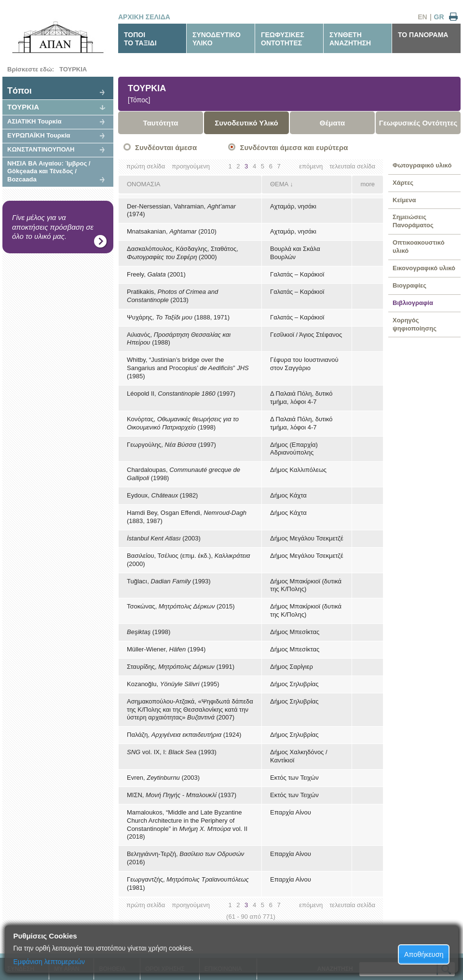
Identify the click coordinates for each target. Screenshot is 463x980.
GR (439, 17)
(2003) (164, 538)
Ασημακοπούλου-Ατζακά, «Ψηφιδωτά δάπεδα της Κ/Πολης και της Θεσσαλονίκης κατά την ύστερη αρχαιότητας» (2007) (190, 710)
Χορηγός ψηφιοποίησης (415, 324)
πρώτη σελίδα (146, 166)
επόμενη (311, 166)
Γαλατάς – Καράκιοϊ (297, 274)
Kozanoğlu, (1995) (173, 684)
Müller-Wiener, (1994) (166, 649)
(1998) (149, 632)
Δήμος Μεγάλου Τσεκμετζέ (307, 538)
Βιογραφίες (409, 285)
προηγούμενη (191, 166)
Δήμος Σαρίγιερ (292, 667)
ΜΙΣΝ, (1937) (182, 795)
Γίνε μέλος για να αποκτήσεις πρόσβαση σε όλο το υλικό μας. (53, 227)
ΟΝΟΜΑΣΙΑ (143, 184)
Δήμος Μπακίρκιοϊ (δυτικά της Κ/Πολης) (306, 585)
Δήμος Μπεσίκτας (295, 632)
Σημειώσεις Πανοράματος (413, 221)
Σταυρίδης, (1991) (181, 667)
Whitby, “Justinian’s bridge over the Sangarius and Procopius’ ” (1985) (188, 368)
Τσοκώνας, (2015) (181, 606)
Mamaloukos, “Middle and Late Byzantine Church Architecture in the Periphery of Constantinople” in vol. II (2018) (187, 825)
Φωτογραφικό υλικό (422, 165)
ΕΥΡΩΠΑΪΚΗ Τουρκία (39, 135)
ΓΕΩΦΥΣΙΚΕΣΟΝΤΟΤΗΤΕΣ (283, 39)
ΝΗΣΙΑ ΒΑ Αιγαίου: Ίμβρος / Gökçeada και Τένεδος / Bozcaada (49, 172)
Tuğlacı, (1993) (169, 581)
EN (422, 17)
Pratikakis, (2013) (172, 296)
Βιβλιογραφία (413, 303)
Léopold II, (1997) (181, 393)
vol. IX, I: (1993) (172, 752)
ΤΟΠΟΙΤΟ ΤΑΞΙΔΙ (140, 39)
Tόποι (20, 91)
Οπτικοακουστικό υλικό (419, 247)
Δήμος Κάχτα (288, 495)
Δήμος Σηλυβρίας (294, 684)
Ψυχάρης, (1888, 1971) (178, 317)
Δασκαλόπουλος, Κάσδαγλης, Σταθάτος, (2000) (183, 253)
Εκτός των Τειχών (294, 778)
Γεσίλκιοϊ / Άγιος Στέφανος (306, 335)
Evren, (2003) (163, 778)
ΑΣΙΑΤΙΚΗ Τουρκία (34, 121)
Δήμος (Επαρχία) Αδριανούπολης (294, 449)
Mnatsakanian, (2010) (172, 231)
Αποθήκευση (424, 954)
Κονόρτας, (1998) (183, 423)
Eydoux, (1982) (162, 495)
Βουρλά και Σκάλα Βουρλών (295, 253)
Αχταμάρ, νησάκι (293, 206)
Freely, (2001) (156, 274)
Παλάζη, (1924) (184, 735)
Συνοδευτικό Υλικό (246, 123)
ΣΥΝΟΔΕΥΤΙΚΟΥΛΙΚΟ (217, 39)
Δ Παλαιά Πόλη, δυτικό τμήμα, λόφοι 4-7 (301, 398)
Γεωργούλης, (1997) (171, 445)
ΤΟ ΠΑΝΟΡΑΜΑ (423, 35)
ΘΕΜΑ (279, 184)
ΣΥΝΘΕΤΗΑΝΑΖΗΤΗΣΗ (350, 39)
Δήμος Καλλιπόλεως (298, 470)
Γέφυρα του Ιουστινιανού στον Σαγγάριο (304, 364)
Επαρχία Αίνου (291, 812)
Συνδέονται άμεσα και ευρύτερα (294, 147)
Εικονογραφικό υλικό (424, 268)
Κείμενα (404, 200)
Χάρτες (403, 183)
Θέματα (332, 123)
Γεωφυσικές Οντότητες (418, 123)
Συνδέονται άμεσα (166, 147)
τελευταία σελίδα (352, 166)
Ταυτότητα (161, 123)
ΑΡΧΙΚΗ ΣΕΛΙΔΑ (144, 17)
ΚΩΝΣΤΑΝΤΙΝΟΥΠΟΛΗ (41, 149)
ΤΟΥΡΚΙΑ (73, 69)
